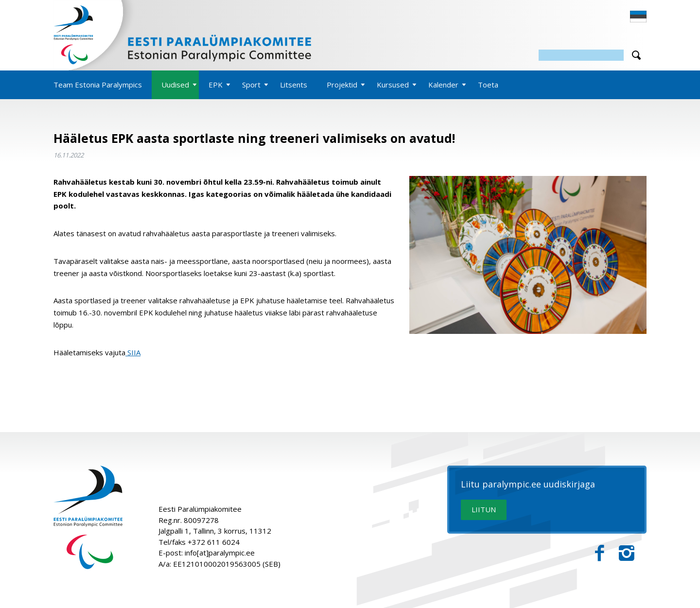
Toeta (488, 85)
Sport (251, 85)
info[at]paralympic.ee (220, 553)
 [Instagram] (627, 553)
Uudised (175, 85)
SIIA (133, 352)
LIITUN (484, 509)
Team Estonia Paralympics (98, 85)
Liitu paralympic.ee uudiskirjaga (528, 485)
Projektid (342, 85)
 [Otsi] (636, 55)
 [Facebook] (600, 553)
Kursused (393, 85)
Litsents (294, 85)
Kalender (443, 85)
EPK (216, 85)
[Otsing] (581, 55)
